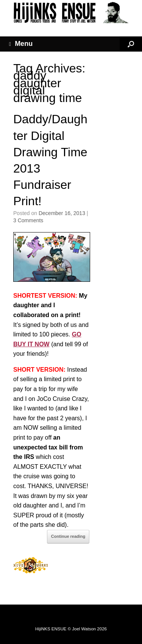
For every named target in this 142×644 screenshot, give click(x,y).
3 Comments (28, 220)
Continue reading (68, 536)
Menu (21, 44)
